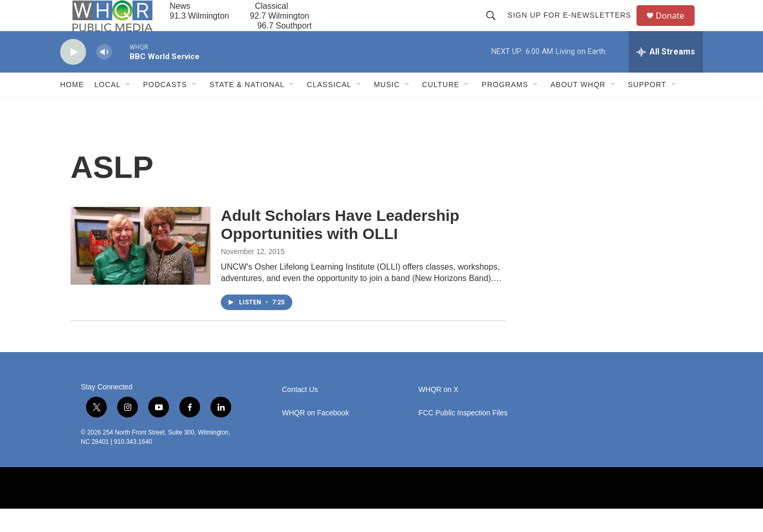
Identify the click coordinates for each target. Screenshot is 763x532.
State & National (247, 108)
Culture (441, 108)
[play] (73, 75)
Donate (676, 27)
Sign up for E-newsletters (574, 27)
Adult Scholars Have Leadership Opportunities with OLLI (340, 248)
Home (72, 108)
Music (387, 108)
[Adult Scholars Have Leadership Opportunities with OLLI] (140, 269)
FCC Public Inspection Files (463, 436)
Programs (505, 108)
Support (647, 108)
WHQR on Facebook (315, 436)
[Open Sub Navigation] (129, 108)
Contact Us (300, 413)
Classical (329, 108)
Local (108, 108)
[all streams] (666, 75)
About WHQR (578, 108)
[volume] (104, 75)
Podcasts (165, 108)
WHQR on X (438, 413)
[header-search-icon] (496, 27)
